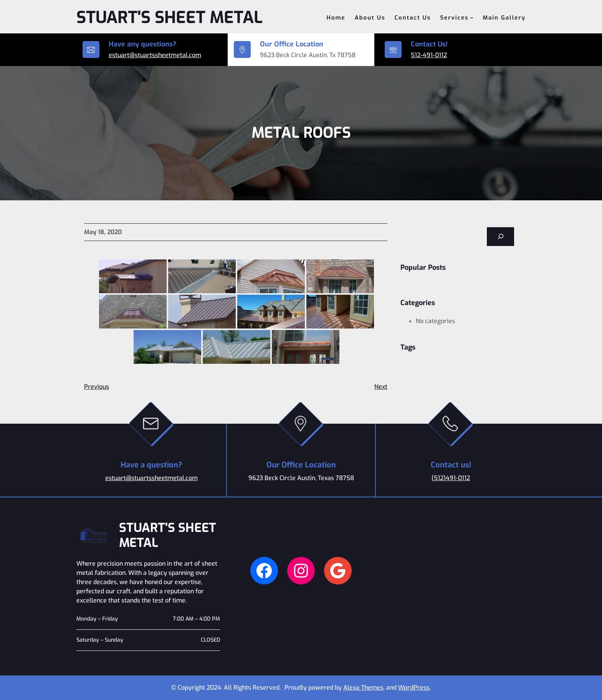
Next (381, 387)
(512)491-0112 (451, 478)
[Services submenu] (472, 17)
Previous (97, 387)
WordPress (414, 688)
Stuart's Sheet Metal (170, 17)
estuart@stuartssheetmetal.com (155, 55)
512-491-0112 (429, 55)
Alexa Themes (363, 688)
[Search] (500, 237)
